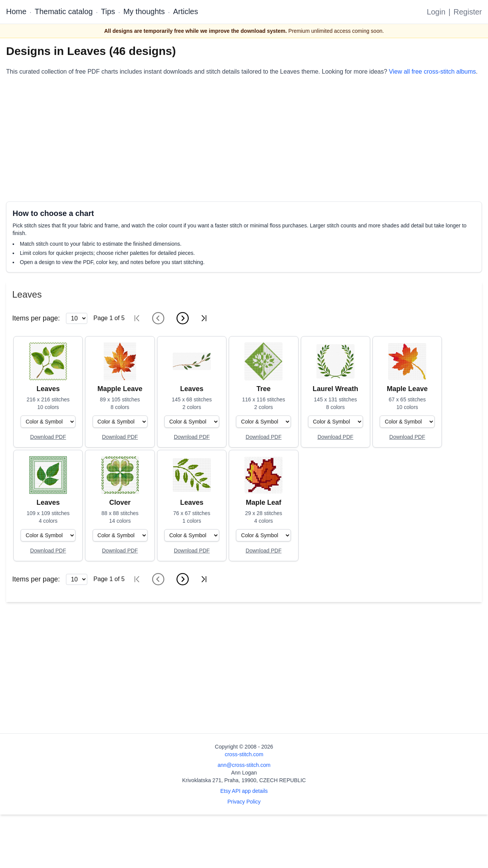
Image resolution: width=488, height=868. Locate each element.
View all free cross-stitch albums (432, 72)
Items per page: (36, 318)
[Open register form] (48, 437)
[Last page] (204, 318)
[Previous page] (158, 318)
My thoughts (144, 11)
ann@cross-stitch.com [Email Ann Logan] (244, 765)
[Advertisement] (235, 139)
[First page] (137, 318)
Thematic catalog (64, 11)
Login (436, 12)
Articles (186, 11)
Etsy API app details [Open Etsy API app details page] (244, 791)
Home (16, 11)
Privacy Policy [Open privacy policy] (244, 802)
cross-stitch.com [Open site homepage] (244, 754)
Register (468, 12)
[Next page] (183, 318)
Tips (108, 11)
